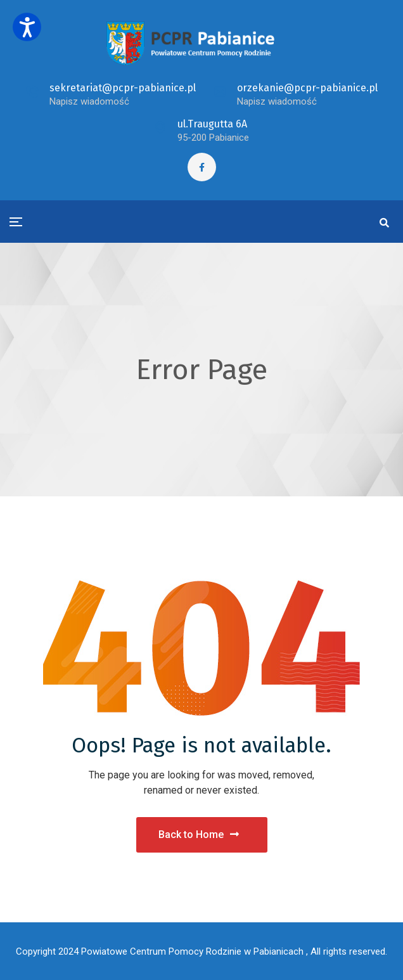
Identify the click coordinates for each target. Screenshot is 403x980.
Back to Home (199, 835)
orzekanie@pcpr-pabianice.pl (307, 88)
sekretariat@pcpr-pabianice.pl (123, 88)
